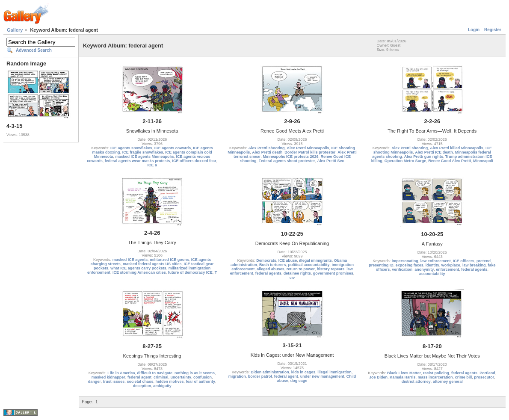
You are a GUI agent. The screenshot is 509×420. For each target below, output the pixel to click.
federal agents (268, 273)
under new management (322, 376)
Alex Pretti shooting (266, 148)
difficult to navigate (155, 373)
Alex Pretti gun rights (424, 157)
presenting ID (381, 265)
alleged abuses (271, 269)
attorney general (448, 382)
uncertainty (181, 377)
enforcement (447, 269)
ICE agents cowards (173, 148)
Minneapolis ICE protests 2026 (290, 157)
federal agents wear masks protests (138, 161)
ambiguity (162, 386)
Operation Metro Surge (405, 161)
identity (432, 265)
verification (402, 269)
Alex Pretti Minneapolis (308, 148)
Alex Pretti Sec (331, 161)
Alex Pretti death (267, 152)
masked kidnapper (108, 377)
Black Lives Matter (404, 373)
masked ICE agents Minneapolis (144, 157)
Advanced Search (34, 50)
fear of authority (200, 382)
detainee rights (297, 273)
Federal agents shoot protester (287, 161)
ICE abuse (288, 260)
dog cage (299, 381)
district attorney (416, 382)
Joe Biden (378, 377)
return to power (301, 269)
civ (292, 278)
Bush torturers (273, 265)
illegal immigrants (315, 260)
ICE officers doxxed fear (194, 161)
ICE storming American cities (139, 272)
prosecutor (484, 377)
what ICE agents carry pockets (138, 268)
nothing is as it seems (195, 373)
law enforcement (436, 261)
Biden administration (270, 372)
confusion (203, 377)
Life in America (121, 373)
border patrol (260, 376)
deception (142, 386)
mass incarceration (435, 377)
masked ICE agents (130, 260)
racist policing (436, 373)
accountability (432, 274)
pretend (484, 261)
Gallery (15, 30)
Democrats (266, 260)
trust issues (114, 382)
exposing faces (410, 265)
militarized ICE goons (169, 260)
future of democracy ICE (190, 272)
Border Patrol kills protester (310, 152)
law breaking (474, 265)
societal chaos (140, 382)
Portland (487, 373)
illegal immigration (334, 372)
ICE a (152, 165)
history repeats (331, 269)
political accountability (309, 265)
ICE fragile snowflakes (143, 152)
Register (493, 30)
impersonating (405, 261)
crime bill (464, 377)
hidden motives (169, 382)
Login (474, 30)
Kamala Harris (403, 377)
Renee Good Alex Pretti (450, 161)
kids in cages (303, 372)
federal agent (139, 377)
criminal (161, 377)
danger (95, 382)
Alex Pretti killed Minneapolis (457, 148)
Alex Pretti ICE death (434, 152)
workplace (451, 265)
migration (237, 376)
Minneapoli (483, 161)
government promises (333, 273)
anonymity (424, 269)
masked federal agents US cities (152, 264)
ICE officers (464, 261)
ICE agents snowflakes (131, 148)
